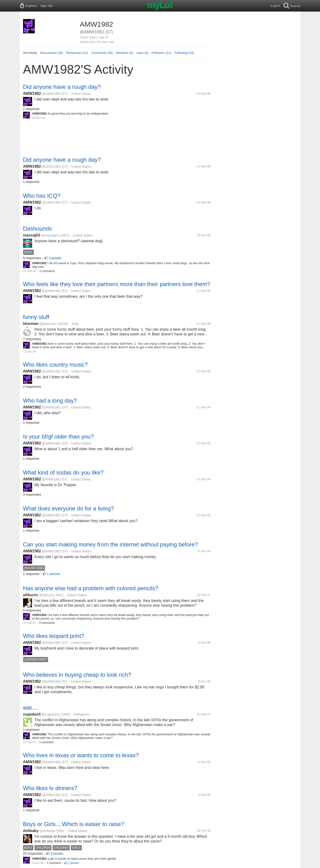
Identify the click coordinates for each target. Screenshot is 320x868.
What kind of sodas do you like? (63, 472)
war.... (31, 708)
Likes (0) (143, 53)
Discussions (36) (52, 53)
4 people (57, 853)
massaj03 (32, 235)
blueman (31, 324)
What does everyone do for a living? (69, 508)
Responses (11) (77, 53)
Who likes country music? (55, 365)
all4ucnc (31, 595)
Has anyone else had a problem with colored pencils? (91, 588)
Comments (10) (102, 53)
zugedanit (32, 714)
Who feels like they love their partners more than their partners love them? (117, 284)
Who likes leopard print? (54, 636)
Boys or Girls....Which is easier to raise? (74, 824)
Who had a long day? (50, 401)
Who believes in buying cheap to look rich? (77, 675)
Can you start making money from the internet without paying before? (111, 544)
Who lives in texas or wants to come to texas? (81, 755)
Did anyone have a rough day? (62, 87)
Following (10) (184, 53)
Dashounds (37, 229)
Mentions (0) (125, 53)
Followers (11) (161, 53)
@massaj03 (50, 235)
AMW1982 (32, 93)
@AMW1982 (51, 94)
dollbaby (31, 831)
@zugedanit (51, 714)
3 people (55, 258)
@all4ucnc (47, 595)
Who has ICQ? (42, 196)
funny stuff (36, 317)
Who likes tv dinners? (50, 788)
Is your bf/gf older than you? (59, 437)
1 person (53, 574)
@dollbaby (47, 831)
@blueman (48, 324)
